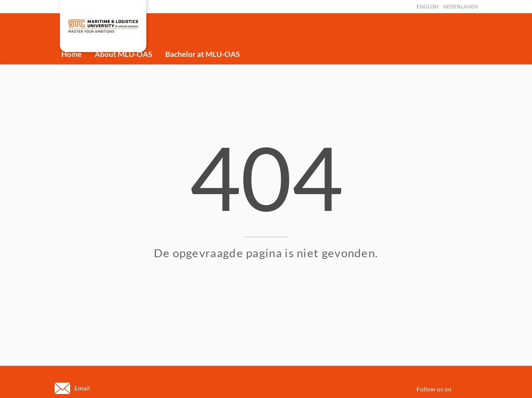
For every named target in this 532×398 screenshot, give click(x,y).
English (428, 6)
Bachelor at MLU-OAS (203, 54)
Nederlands (460, 6)
